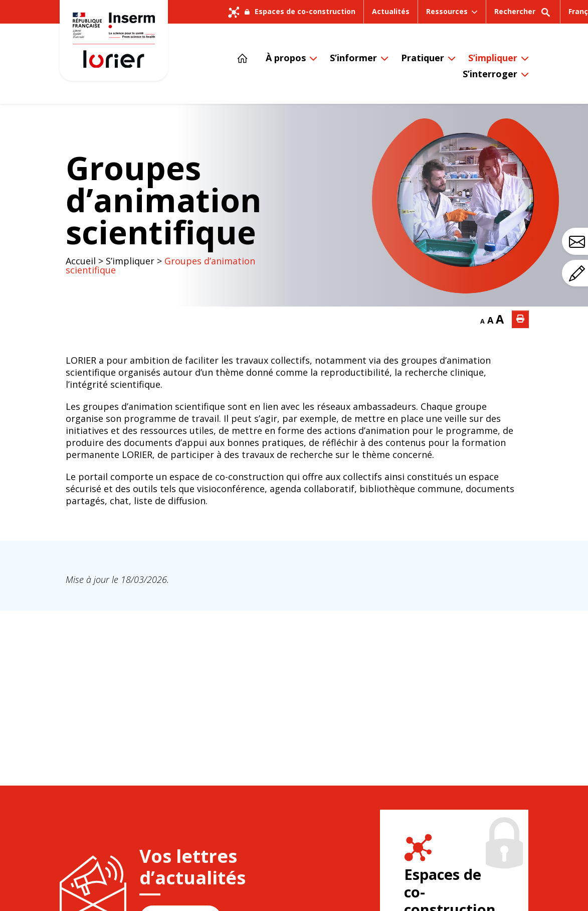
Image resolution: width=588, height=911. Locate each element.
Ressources (447, 11)
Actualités (391, 11)
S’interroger (490, 74)
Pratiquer (423, 58)
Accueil (81, 261)
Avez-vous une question (578, 242)
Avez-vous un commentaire (578, 273)
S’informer (353, 58)
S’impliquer (493, 58)
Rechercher (523, 15)
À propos (286, 58)
